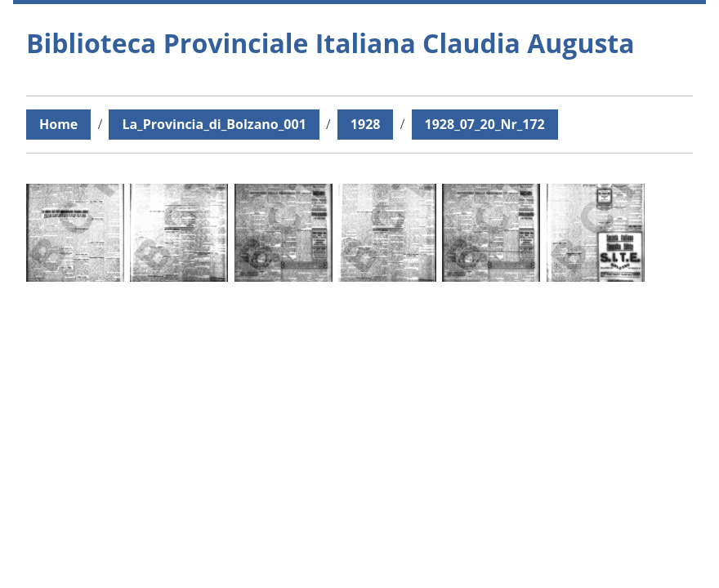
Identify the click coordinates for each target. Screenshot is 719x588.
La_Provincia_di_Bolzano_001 (214, 124)
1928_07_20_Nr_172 (485, 124)
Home (58, 124)
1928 (366, 124)
